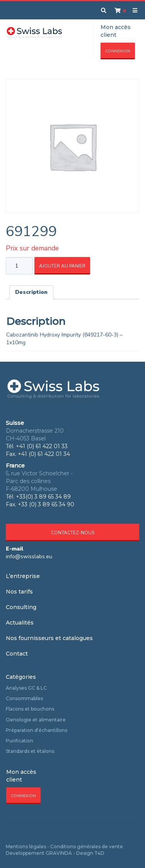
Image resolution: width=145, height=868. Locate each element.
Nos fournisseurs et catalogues (49, 638)
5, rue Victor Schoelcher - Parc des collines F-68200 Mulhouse (39, 481)
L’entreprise (23, 576)
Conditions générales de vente (87, 846)
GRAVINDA (59, 853)
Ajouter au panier (62, 266)
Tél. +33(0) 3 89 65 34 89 (38, 497)
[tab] (31, 292)
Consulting (21, 607)
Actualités (20, 623)
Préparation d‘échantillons (37, 730)
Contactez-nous (73, 533)
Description (31, 292)
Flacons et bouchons (30, 709)
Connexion (118, 51)
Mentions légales (26, 846)
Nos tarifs (19, 592)
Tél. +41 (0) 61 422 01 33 (37, 446)
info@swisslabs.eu (29, 557)
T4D (99, 853)
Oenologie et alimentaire (36, 720)
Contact (17, 654)
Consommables (24, 698)
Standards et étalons (30, 751)
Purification (20, 741)
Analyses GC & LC (26, 688)
